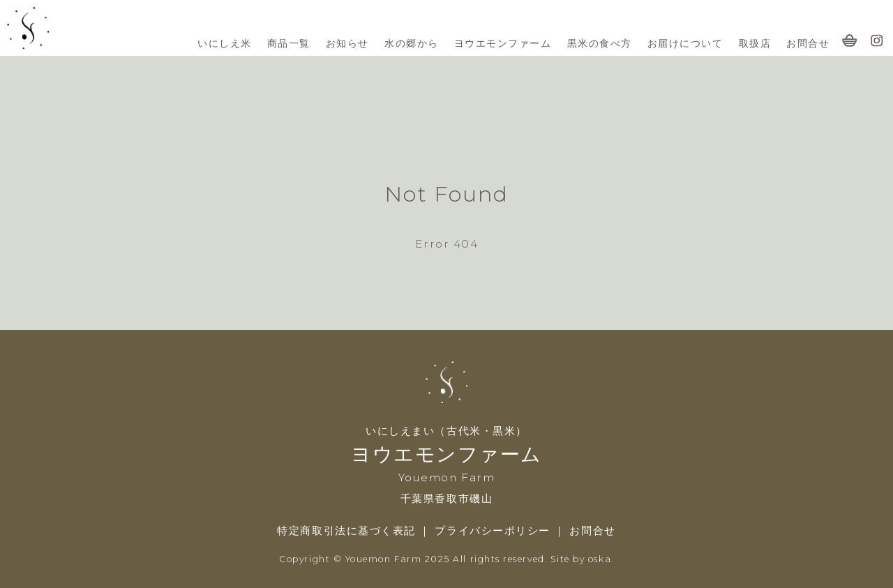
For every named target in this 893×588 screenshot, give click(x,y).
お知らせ (347, 43)
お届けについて (685, 43)
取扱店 (755, 43)
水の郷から (412, 43)
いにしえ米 (225, 43)
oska (600, 559)
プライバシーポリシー (494, 530)
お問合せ (808, 43)
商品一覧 (289, 43)
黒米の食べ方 (600, 43)
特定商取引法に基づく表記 (346, 530)
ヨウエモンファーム (503, 43)
